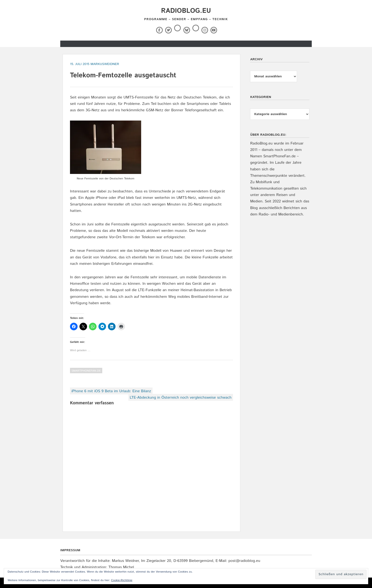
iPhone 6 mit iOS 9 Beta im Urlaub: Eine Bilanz (111, 391)
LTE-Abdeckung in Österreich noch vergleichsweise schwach (181, 398)
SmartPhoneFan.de (86, 371)
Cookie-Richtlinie (122, 580)
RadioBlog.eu (186, 11)
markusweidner (105, 64)
